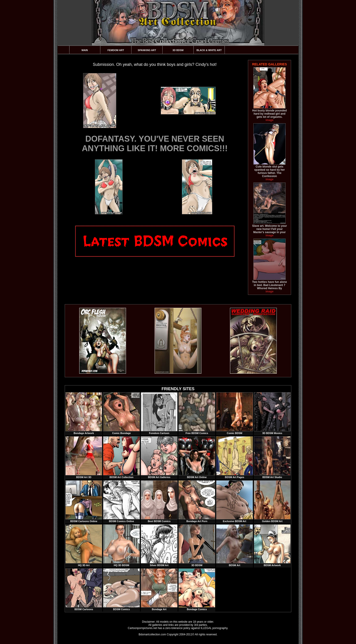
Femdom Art (116, 50)
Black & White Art (209, 50)
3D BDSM (178, 50)
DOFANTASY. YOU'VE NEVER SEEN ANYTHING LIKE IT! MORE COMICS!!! (155, 144)
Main (85, 50)
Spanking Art (147, 50)
